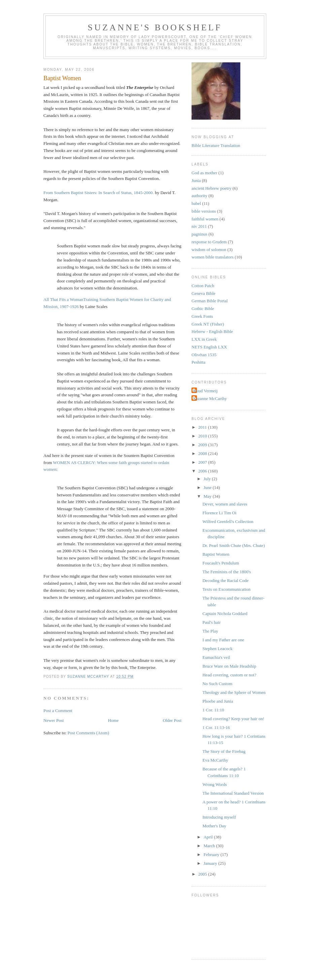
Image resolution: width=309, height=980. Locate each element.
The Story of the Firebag (224, 751)
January (211, 863)
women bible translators (213, 257)
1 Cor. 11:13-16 (216, 727)
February (212, 854)
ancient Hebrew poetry (211, 188)
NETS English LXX (209, 347)
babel (196, 203)
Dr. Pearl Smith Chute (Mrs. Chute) (233, 545)
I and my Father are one (223, 640)
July (208, 479)
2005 (203, 874)
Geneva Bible (203, 293)
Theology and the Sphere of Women (234, 692)
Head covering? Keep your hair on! (233, 719)
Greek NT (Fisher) (208, 324)
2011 (203, 427)
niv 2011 (199, 226)
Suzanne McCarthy (210, 399)
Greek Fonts (202, 316)
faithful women (205, 219)
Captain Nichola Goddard (225, 614)
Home (113, 720)
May (208, 496)
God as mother (204, 173)
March (210, 846)
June (208, 487)
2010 (203, 436)
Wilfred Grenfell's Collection (228, 522)
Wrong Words (214, 784)
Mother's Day (214, 826)
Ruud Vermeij (205, 391)
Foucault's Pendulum (221, 563)
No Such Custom (217, 684)
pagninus (199, 234)
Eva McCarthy (215, 760)
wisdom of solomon (209, 250)
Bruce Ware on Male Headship (229, 666)
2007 (203, 462)
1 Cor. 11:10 (213, 710)
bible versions (204, 211)
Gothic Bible (203, 309)
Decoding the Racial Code (225, 580)
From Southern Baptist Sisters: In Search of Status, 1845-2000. (99, 193)
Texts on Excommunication (226, 589)
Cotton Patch (203, 286)
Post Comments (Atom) (89, 733)
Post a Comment (58, 711)
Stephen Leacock (217, 649)
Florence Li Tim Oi (219, 513)
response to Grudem (209, 242)
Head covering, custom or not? (229, 675)
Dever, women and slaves (225, 504)
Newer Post (54, 720)
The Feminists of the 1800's (227, 572)
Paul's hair (211, 622)
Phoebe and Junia (218, 701)
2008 (203, 453)
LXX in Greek (204, 339)
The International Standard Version (233, 793)
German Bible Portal (210, 301)
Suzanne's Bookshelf (155, 27)
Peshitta (198, 362)
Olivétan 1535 (204, 355)
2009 (203, 445)
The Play (210, 631)
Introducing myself (219, 817)
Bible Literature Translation (216, 145)
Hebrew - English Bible (212, 331)
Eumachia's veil (216, 657)
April (209, 837)
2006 (203, 471)
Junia (196, 180)
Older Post (172, 720)
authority (199, 196)
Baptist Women (216, 554)
